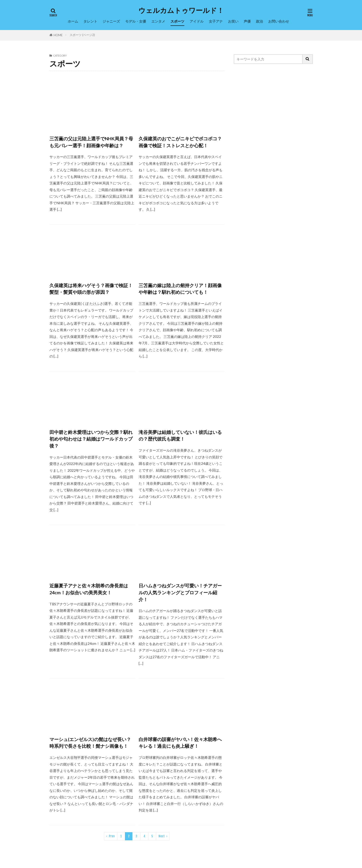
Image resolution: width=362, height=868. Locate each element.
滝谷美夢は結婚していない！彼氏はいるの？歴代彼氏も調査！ (180, 436)
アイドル (197, 21)
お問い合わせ (279, 21)
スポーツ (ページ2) (82, 35)
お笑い (233, 21)
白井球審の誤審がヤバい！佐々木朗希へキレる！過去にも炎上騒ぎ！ (180, 743)
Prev (112, 836)
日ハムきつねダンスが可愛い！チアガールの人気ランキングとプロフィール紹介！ (180, 592)
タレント (90, 21)
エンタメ (158, 21)
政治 (259, 21)
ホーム (73, 21)
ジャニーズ (111, 21)
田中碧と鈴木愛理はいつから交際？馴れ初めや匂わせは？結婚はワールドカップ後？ (91, 439)
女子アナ (216, 21)
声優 (247, 21)
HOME (58, 35)
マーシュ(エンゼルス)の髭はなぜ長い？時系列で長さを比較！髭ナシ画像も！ (90, 743)
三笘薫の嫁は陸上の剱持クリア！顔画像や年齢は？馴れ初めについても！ (180, 289)
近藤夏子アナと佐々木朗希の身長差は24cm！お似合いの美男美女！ (89, 589)
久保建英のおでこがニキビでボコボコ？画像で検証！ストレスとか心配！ (180, 142)
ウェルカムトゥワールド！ (181, 10)
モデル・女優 (136, 21)
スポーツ (177, 21)
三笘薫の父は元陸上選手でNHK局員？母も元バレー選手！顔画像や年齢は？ (91, 142)
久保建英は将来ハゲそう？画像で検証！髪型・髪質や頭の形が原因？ (91, 289)
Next (162, 836)
